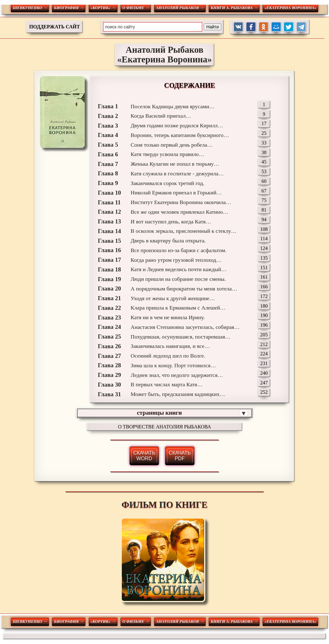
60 (264, 181)
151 (264, 268)
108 (264, 229)
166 (264, 287)
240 (264, 373)
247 (264, 383)
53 (264, 171)
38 (264, 152)
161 (264, 277)
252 (264, 392)
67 (264, 191)
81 (264, 210)
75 (264, 200)
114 (264, 239)
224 (264, 354)
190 (264, 315)
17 (264, 123)
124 (264, 248)
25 (264, 133)
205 (264, 335)
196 (264, 325)
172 (264, 296)
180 (264, 306)
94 (264, 220)
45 (264, 162)
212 (264, 344)
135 (264, 258)
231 (264, 363)
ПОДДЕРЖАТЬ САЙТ (55, 27)
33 (264, 143)
